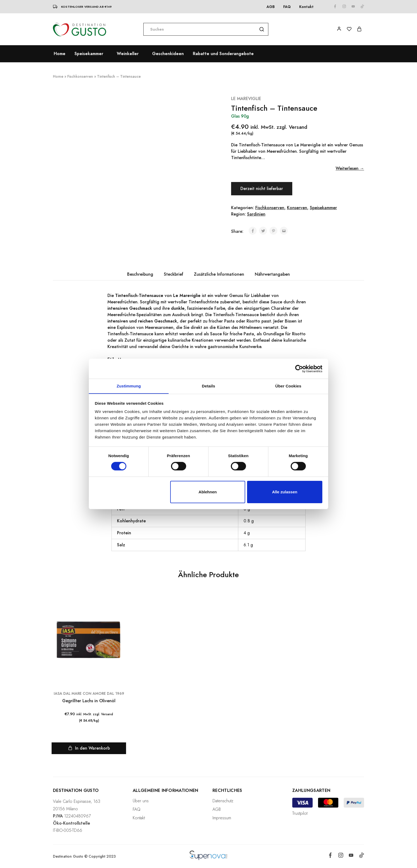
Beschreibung (140, 274)
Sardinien (256, 214)
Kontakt (306, 7)
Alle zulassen (285, 492)
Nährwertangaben (272, 274)
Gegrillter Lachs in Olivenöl (89, 701)
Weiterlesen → (350, 168)
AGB (271, 7)
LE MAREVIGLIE (246, 99)
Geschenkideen (168, 54)
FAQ (287, 7)
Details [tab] (208, 386)
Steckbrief (174, 274)
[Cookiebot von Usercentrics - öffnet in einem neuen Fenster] (299, 369)
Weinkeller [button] (128, 54)
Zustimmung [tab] (129, 386)
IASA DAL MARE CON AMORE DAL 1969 (89, 693)
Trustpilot (300, 813)
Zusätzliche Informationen (219, 274)
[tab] (140, 274)
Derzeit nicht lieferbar (262, 189)
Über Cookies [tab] (288, 386)
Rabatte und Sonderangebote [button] (223, 54)
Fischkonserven (80, 76)
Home (60, 54)
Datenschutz (223, 801)
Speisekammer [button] (89, 54)
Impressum (222, 818)
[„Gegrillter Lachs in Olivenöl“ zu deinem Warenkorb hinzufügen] (89, 748)
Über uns (141, 801)
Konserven (297, 208)
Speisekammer (323, 208)
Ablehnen (208, 492)
